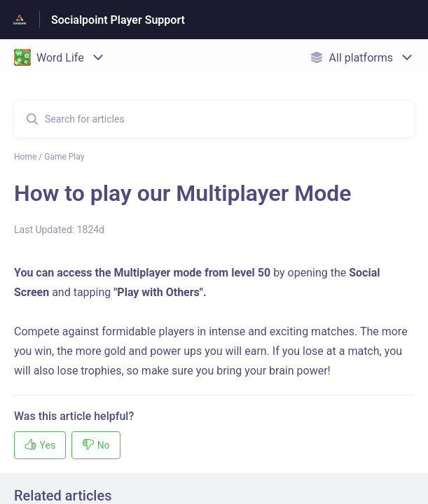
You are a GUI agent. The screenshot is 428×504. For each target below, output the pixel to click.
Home (25, 157)
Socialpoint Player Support (118, 20)
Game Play (64, 157)
